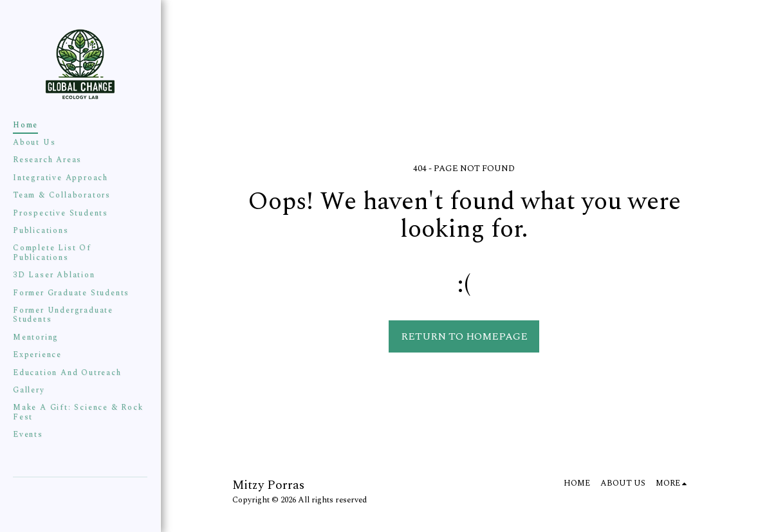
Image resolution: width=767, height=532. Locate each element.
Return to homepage (464, 336)
